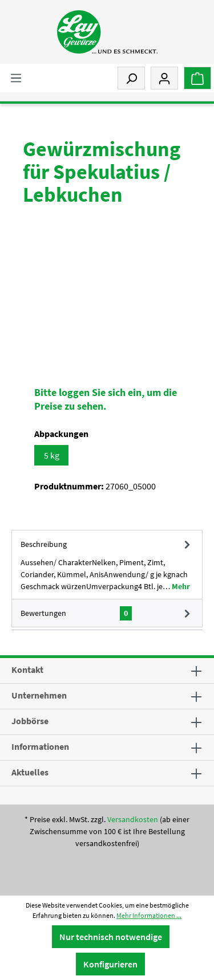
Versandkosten (133, 819)
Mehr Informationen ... (149, 915)
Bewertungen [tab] (107, 613)
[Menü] (16, 77)
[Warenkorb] (197, 78)
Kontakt (27, 669)
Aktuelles (30, 772)
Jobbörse (30, 721)
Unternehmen (39, 695)
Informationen (40, 746)
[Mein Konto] (164, 78)
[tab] (107, 564)
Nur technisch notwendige (111, 937)
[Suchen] (131, 78)
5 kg (52, 455)
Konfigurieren (110, 964)
